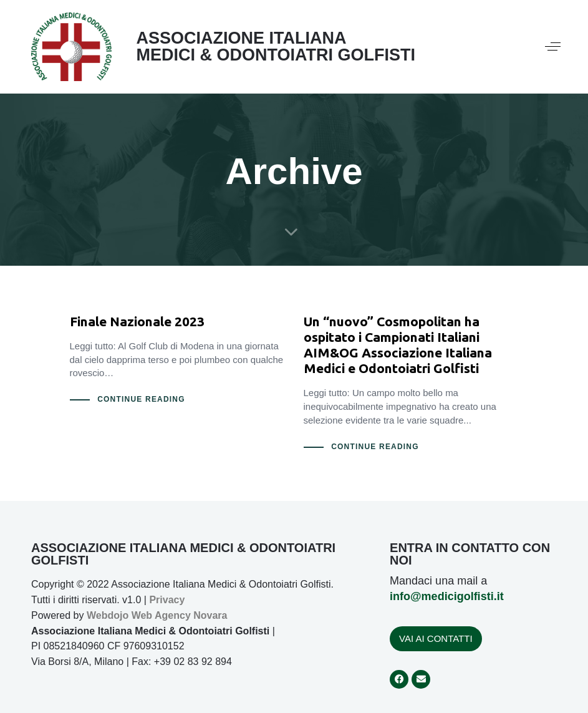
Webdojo (108, 615)
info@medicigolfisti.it (447, 596)
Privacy (167, 600)
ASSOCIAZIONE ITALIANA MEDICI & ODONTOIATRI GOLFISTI (276, 46)
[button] (553, 47)
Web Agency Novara (180, 615)
